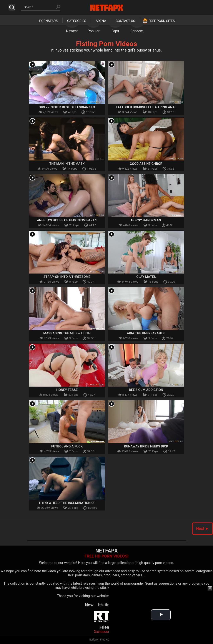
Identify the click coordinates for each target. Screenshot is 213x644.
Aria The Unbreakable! (146, 333)
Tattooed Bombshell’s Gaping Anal (146, 107)
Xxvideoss (102, 632)
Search (12, 7)
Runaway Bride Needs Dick (146, 446)
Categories (77, 21)
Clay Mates (146, 277)
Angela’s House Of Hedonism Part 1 (67, 220)
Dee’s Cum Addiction (146, 390)
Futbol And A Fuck (67, 446)
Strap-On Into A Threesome (67, 277)
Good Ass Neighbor (146, 164)
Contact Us (125, 21)
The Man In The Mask (67, 164)
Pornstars (48, 21)
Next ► (203, 528)
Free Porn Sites (162, 21)
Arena (101, 21)
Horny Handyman (146, 220)
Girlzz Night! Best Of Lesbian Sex (67, 107)
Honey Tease (67, 390)
